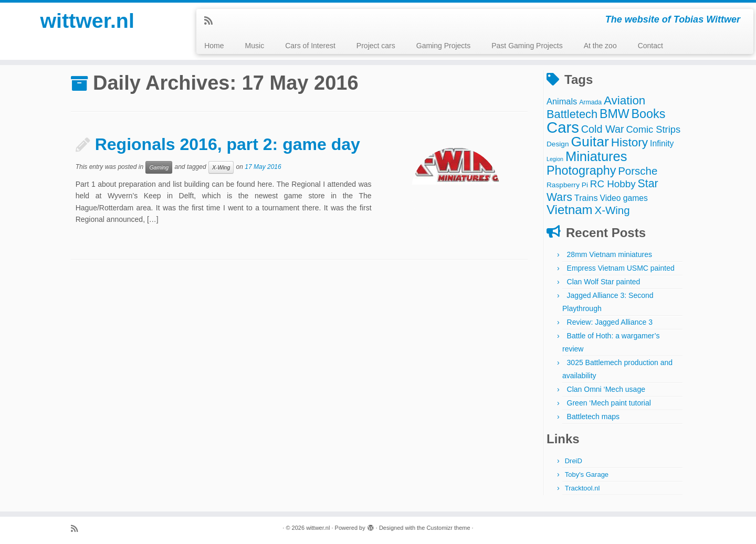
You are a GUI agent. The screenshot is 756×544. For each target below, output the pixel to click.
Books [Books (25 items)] (649, 114)
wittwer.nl (87, 21)
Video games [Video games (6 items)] (624, 198)
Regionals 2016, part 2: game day (228, 144)
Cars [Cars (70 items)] (563, 127)
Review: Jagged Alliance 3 (610, 322)
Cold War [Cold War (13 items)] (603, 129)
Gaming (159, 167)
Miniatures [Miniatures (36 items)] (596, 156)
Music (255, 46)
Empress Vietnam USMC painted (621, 268)
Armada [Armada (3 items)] (590, 102)
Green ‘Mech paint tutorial (609, 403)
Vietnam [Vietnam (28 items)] (570, 210)
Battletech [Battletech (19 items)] (572, 114)
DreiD (574, 461)
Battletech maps (593, 417)
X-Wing (221, 167)
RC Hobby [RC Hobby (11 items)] (613, 184)
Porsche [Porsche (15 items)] (638, 171)
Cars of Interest (310, 46)
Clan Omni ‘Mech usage (606, 389)
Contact (650, 46)
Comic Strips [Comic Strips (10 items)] (653, 129)
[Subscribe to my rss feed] (212, 21)
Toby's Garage (587, 474)
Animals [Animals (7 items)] (562, 101)
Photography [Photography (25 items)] (581, 170)
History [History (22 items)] (629, 142)
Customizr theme (448, 528)
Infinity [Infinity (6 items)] (662, 143)
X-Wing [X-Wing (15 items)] (612, 210)
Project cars (376, 46)
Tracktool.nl (582, 488)
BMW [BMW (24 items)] (615, 114)
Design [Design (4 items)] (558, 144)
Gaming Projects (443, 46)
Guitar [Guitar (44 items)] (590, 142)
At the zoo (600, 46)
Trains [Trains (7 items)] (586, 198)
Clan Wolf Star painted (604, 282)
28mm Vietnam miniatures (610, 254)
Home (214, 46)
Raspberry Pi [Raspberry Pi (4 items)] (567, 185)
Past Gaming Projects (527, 46)
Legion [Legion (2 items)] (555, 159)
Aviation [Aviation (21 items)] (624, 100)
